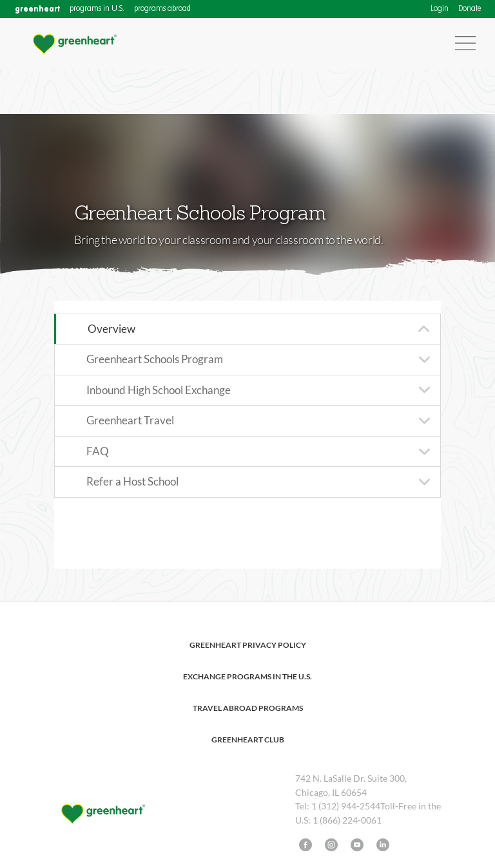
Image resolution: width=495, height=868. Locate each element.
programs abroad (162, 9)
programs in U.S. (97, 9)
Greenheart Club (248, 740)
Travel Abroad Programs (248, 708)
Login (440, 9)
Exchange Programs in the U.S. (247, 676)
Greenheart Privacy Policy (248, 645)
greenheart (37, 9)
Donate (470, 9)
